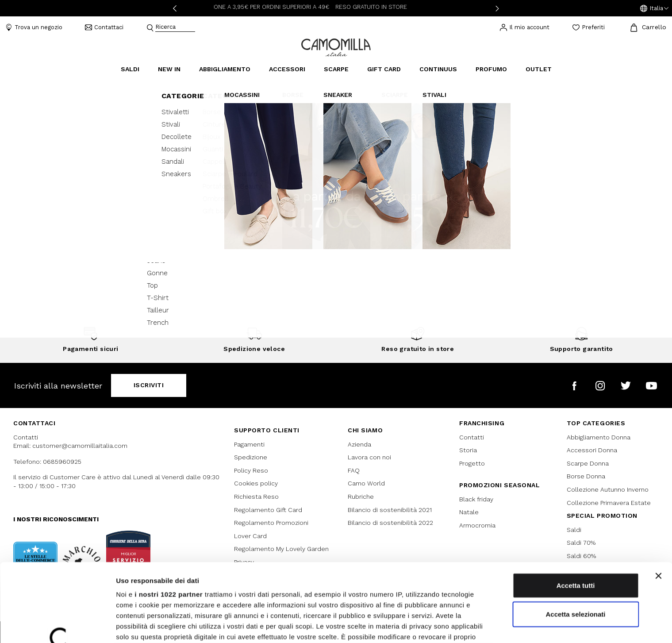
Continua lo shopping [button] (336, 228)
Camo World (366, 483)
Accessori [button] (287, 69)
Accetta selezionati (575, 544)
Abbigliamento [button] (225, 69)
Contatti (472, 437)
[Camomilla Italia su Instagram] (600, 386)
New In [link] (169, 69)
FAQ (354, 470)
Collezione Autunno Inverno (608, 489)
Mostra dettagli (465, 626)
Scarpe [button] (336, 69)
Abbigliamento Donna (599, 437)
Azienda (359, 444)
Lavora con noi (369, 457)
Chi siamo (365, 430)
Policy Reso (251, 470)
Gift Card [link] (384, 69)
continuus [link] (438, 69)
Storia (468, 450)
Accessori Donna (592, 450)
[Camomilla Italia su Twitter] (626, 386)
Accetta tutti (576, 515)
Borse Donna (586, 476)
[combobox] (175, 28)
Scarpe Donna (588, 463)
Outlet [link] (539, 69)
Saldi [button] (130, 69)
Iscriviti (149, 385)
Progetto (472, 463)
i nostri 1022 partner (169, 524)
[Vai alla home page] (336, 47)
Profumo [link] (491, 69)
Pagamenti (249, 444)
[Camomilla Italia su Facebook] (574, 386)
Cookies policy (256, 483)
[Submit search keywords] (150, 28)
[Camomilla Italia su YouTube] (651, 386)
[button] (654, 8)
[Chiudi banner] (658, 505)
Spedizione (251, 457)
